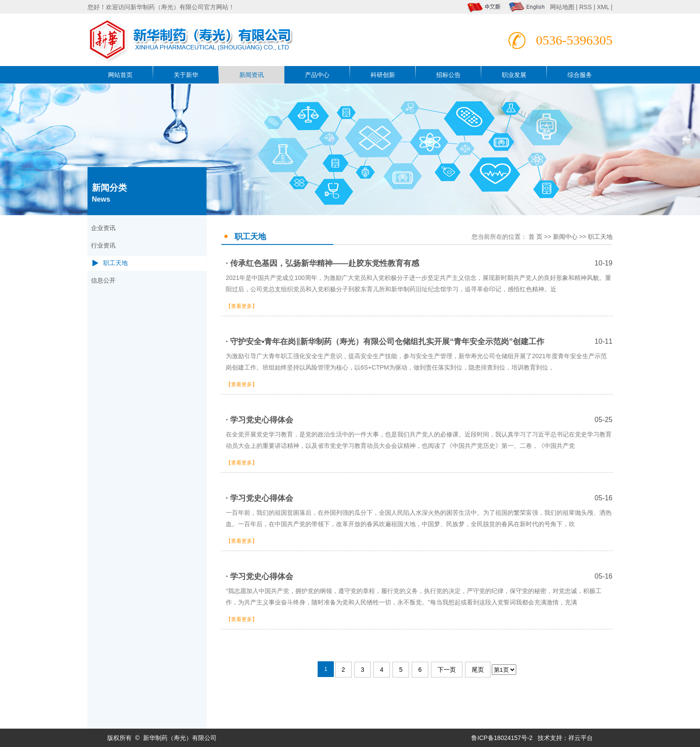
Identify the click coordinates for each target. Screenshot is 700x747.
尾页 (478, 670)
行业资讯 (103, 246)
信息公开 (103, 281)
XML (603, 7)
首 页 (535, 237)
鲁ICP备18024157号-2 (502, 738)
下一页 (447, 670)
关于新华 (186, 75)
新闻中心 (565, 237)
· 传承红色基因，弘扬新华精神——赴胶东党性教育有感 (419, 263)
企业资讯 (103, 228)
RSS (586, 7)
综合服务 (580, 75)
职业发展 (514, 75)
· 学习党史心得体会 (419, 420)
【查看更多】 (241, 306)
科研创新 (383, 75)
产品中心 (317, 75)
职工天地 (115, 263)
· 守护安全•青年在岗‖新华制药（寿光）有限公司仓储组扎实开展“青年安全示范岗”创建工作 (419, 342)
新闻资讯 (252, 75)
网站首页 (120, 75)
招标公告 (448, 75)
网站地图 (563, 7)
